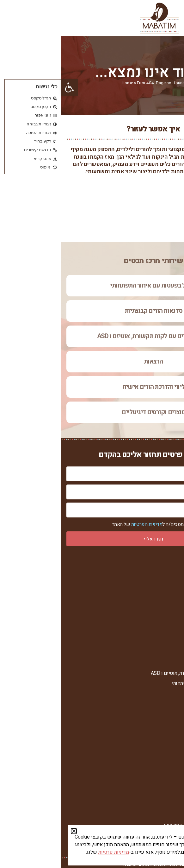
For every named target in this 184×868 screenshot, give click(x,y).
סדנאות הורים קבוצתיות (92, 311)
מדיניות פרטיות (165, 634)
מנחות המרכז (167, 604)
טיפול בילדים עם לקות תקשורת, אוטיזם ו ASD (92, 336)
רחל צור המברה (165, 593)
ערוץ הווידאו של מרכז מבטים (151, 754)
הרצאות (92, 361)
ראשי (174, 572)
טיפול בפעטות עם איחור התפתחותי (92, 285)
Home (66, 83)
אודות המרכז (167, 583)
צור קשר (171, 624)
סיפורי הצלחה (166, 614)
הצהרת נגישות (166, 644)
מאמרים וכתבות (164, 765)
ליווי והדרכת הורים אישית (92, 387)
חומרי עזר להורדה (162, 775)
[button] (8, 87)
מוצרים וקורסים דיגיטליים (92, 412)
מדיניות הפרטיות (86, 525)
